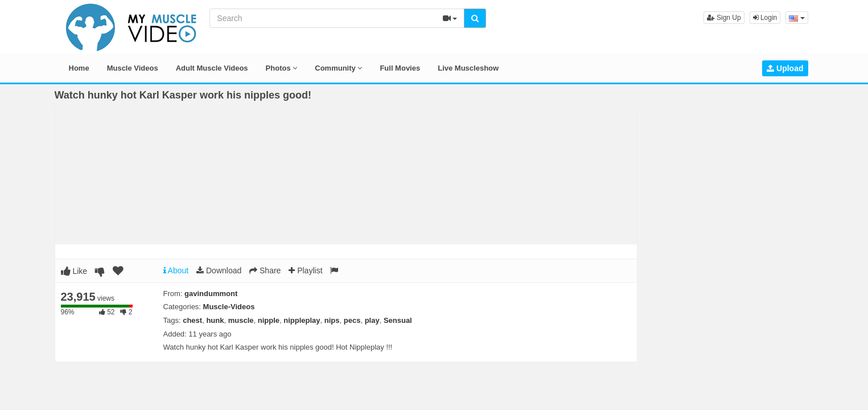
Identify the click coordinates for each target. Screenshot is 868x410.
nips (332, 320)
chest (192, 320)
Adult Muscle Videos (212, 68)
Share (265, 270)
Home (79, 68)
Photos (282, 68)
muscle (241, 320)
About (176, 270)
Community (338, 68)
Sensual (398, 320)
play (372, 320)
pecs (352, 320)
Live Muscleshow (468, 68)
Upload (785, 68)
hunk (215, 320)
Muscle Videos (133, 68)
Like (74, 271)
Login (765, 18)
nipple (269, 320)
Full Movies (400, 68)
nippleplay (302, 320)
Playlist (305, 270)
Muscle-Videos (229, 307)
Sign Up (724, 18)
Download (219, 270)
